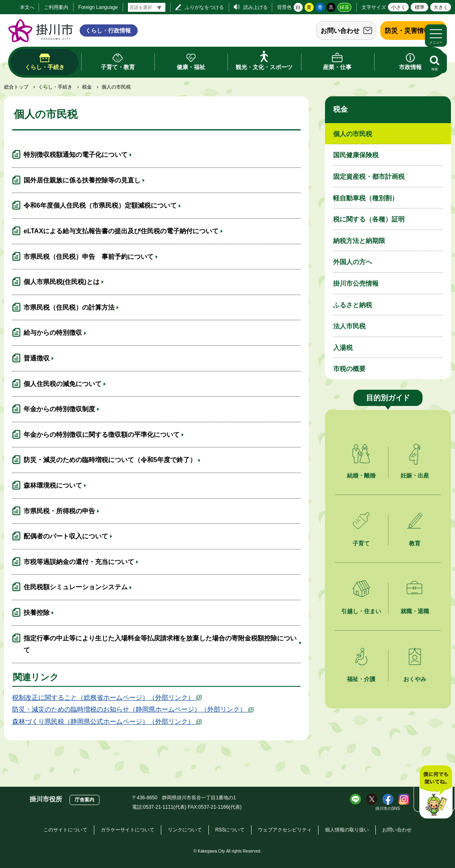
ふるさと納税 (353, 305)
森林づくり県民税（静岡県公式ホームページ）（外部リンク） (107, 722)
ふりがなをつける (204, 7)
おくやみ (415, 679)
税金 (87, 87)
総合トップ (16, 87)
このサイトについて (65, 830)
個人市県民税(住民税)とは (62, 282)
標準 (420, 7)
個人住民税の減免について (63, 384)
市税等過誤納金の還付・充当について (79, 562)
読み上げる (256, 7)
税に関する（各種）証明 (369, 219)
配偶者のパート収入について (66, 536)
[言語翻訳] (147, 7)
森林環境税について (53, 485)
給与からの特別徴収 (53, 333)
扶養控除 (37, 613)
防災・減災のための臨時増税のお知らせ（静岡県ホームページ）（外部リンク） (133, 709)
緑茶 (344, 7)
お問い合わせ (340, 31)
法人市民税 (349, 326)
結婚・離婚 (361, 475)
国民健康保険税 (356, 155)
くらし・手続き (55, 87)
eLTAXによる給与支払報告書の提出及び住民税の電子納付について (121, 231)
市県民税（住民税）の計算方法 (69, 307)
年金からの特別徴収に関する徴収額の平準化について (102, 435)
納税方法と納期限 (359, 241)
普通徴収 (37, 358)
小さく (399, 7)
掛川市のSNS (388, 808)
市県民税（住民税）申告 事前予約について (89, 257)
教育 (415, 543)
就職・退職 (415, 611)
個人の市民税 (353, 134)
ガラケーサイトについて (128, 830)
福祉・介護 (361, 679)
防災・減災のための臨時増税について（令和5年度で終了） (110, 460)
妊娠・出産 (415, 475)
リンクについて (185, 830)
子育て (361, 543)
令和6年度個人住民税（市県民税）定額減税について (100, 205)
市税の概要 (349, 369)
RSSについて (230, 830)
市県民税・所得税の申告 (59, 511)
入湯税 (343, 348)
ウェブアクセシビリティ (285, 830)
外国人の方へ (353, 262)
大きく (441, 7)
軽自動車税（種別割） (366, 198)
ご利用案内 (56, 7)
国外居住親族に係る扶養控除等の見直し (82, 180)
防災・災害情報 (407, 31)
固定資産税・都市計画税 (369, 177)
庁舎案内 (84, 800)
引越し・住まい (361, 611)
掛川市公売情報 (356, 283)
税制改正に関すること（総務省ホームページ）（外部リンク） (107, 698)
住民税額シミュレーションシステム (76, 587)
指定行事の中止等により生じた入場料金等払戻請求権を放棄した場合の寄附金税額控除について (160, 644)
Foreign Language (98, 7)
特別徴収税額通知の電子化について (76, 155)
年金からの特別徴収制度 (59, 409)
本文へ (27, 7)
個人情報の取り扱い (347, 830)
